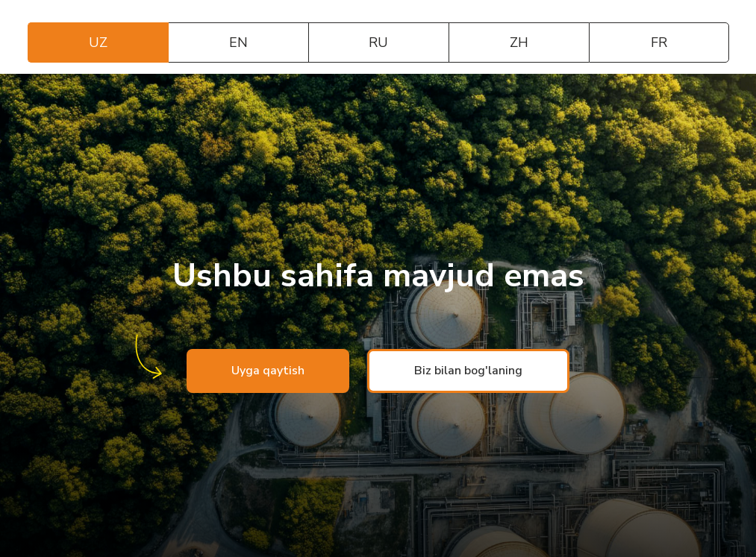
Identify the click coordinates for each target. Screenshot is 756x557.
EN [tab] (238, 43)
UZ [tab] (98, 43)
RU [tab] (378, 43)
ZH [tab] (519, 43)
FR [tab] (659, 43)
